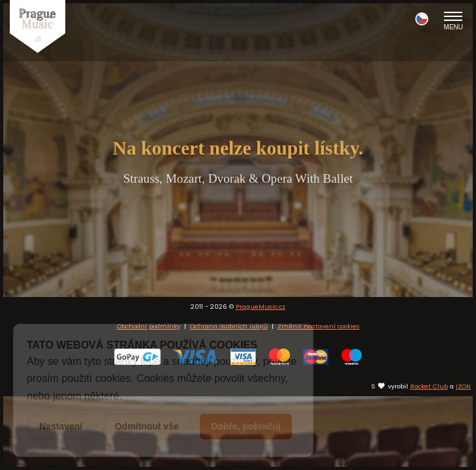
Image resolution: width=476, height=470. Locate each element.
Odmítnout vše (147, 426)
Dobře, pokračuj (246, 426)
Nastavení (61, 426)
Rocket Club (429, 459)
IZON (463, 459)
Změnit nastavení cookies (319, 400)
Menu (453, 21)
